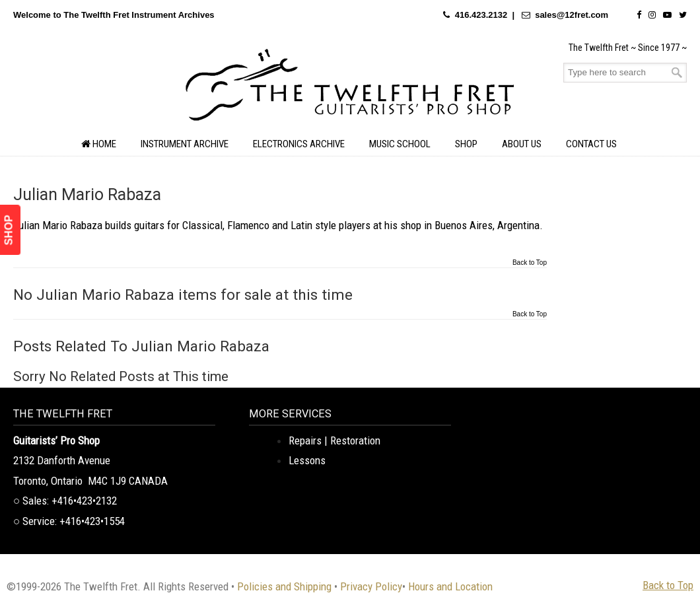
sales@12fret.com (572, 15)
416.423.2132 (481, 15)
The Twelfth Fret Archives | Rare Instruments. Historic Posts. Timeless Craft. (350, 88)
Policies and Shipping (284, 586)
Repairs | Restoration (334, 440)
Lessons (307, 460)
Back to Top (530, 263)
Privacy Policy (371, 586)
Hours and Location (450, 586)
